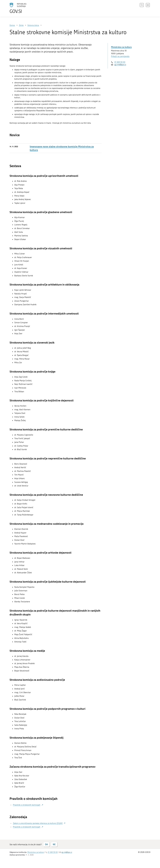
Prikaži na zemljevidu (120, 56)
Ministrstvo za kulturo (121, 47)
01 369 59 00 (120, 62)
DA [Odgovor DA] (46, 844)
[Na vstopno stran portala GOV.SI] (25, 8)
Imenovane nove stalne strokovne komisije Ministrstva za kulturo (62, 148)
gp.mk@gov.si (120, 65)
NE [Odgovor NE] (54, 844)
